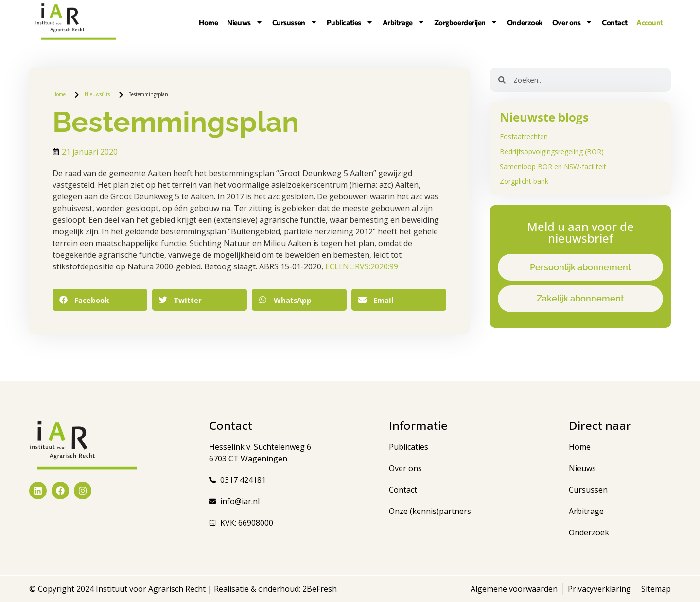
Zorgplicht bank (524, 181)
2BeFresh (319, 589)
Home (208, 22)
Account (650, 22)
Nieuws (245, 22)
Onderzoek (525, 22)
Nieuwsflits (97, 94)
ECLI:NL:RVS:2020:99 (362, 266)
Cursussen (295, 22)
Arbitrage (404, 22)
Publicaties (350, 22)
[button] (100, 300)
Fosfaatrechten (524, 136)
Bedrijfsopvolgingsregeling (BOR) (552, 151)
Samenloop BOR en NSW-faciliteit (553, 167)
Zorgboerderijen (466, 22)
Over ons (572, 22)
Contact (614, 22)
